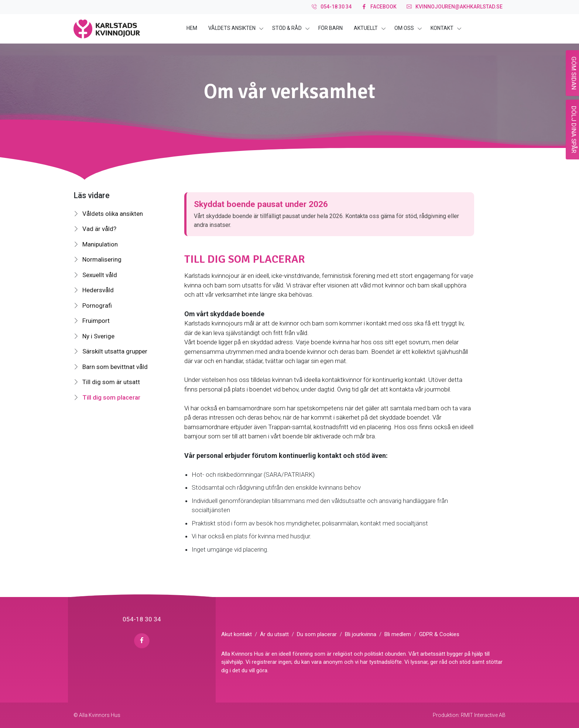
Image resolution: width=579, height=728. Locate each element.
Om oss (404, 28)
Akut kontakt (237, 634)
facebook (379, 7)
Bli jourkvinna (361, 634)
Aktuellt (366, 28)
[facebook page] (142, 641)
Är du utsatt (274, 634)
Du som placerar (317, 634)
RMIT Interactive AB (483, 715)
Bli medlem (398, 634)
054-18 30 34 (332, 7)
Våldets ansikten (232, 28)
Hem (192, 28)
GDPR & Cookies (439, 634)
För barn (330, 28)
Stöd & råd (287, 28)
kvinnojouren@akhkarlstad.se (455, 7)
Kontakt (442, 28)
